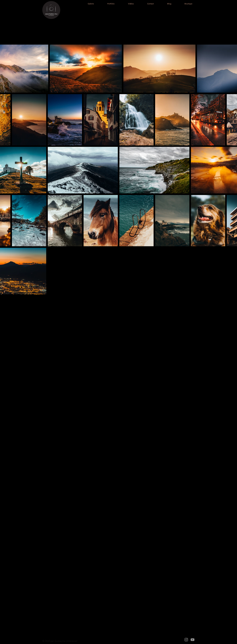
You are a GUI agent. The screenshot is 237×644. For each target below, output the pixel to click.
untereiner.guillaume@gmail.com (80, 439)
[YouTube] (192, 640)
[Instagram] (186, 640)
